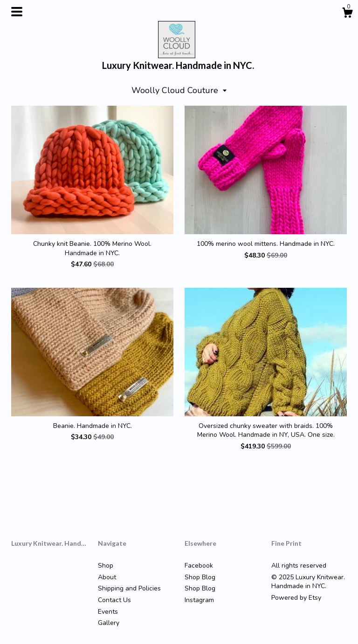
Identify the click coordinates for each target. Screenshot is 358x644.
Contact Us (114, 600)
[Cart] (347, 14)
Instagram (199, 600)
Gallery (109, 623)
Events (108, 612)
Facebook (199, 566)
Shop (106, 566)
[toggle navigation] (17, 12)
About (107, 577)
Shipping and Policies (129, 588)
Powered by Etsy (296, 598)
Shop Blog (200, 577)
